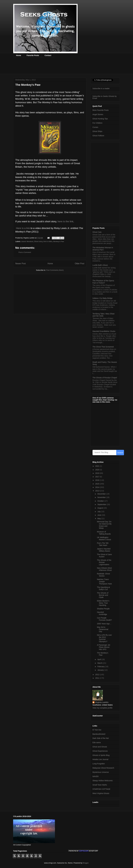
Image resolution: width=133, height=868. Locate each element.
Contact (48, 55)
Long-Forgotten (99, 764)
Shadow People (103, 609)
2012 (98, 675)
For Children (97, 123)
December (102, 494)
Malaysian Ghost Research (103, 768)
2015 (98, 484)
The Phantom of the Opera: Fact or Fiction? (103, 282)
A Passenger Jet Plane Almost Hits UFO (104, 647)
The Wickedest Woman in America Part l (103, 249)
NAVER (96, 776)
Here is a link (23, 228)
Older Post (79, 264)
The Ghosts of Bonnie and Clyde (103, 595)
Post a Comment (25, 252)
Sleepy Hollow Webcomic (103, 781)
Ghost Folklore (98, 136)
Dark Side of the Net (101, 738)
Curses (95, 127)
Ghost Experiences (100, 751)
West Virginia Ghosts (101, 793)
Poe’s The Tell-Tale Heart (103, 544)
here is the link (66, 221)
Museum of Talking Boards (104, 533)
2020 (98, 470)
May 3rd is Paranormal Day (103, 629)
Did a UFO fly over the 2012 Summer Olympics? (104, 638)
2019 (98, 473)
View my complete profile (102, 708)
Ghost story (38, 241)
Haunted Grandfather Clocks (104, 331)
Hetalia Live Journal (100, 759)
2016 (98, 480)
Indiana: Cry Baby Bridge (103, 298)
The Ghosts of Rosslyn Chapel (105, 378)
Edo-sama (97, 742)
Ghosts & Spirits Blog (101, 755)
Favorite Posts (33, 55)
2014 (98, 487)
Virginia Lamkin (102, 702)
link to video (48, 241)
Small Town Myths (100, 785)
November (102, 497)
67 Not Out (97, 730)
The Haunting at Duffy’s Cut (103, 588)
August (100, 508)
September (102, 504)
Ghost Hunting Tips (100, 119)
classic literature (27, 241)
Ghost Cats (97, 232)
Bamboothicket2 (99, 734)
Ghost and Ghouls (100, 747)
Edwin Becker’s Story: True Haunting (103, 603)
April (99, 659)
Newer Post (21, 264)
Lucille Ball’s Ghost (100, 265)
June (100, 515)
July (99, 512)
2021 (98, 466)
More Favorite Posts (101, 110)
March (100, 663)
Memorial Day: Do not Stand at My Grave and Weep (104, 525)
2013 (98, 491)
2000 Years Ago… (104, 624)
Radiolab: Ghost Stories (103, 575)
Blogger (86, 863)
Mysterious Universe (101, 772)
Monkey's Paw (59, 241)
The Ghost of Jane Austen (104, 556)
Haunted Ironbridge (102, 613)
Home (19, 55)
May (99, 519)
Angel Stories (98, 114)
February (101, 667)
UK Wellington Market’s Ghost (104, 538)
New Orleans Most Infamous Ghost (104, 569)
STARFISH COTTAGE (101, 789)
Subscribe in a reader (101, 88)
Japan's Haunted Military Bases (104, 550)
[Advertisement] (60, 67)
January (101, 670)
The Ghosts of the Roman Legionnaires (104, 562)
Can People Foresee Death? (104, 619)
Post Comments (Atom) (55, 270)
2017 (98, 477)
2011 (98, 678)
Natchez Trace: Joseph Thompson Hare (104, 582)
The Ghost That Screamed (103, 347)
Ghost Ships (97, 131)
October (101, 501)
